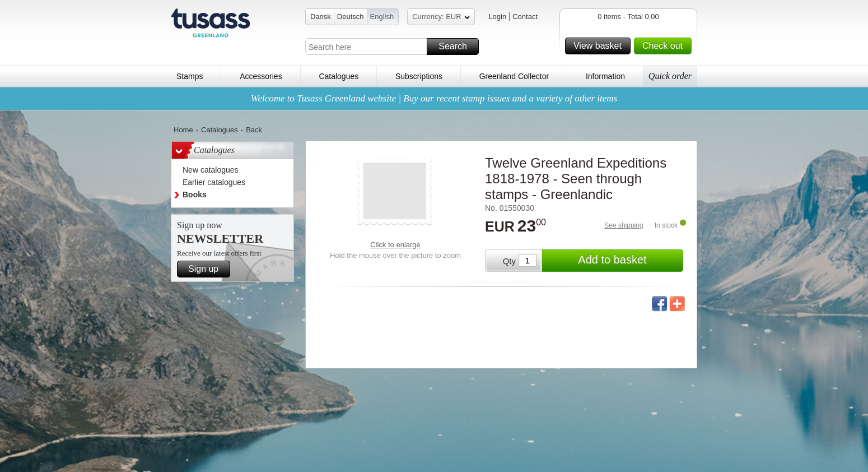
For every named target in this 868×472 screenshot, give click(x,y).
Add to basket (629, 261)
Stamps (190, 76)
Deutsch (351, 17)
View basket (600, 46)
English (382, 17)
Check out (665, 46)
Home (183, 130)
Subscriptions (419, 76)
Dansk (321, 17)
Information (605, 76)
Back (254, 130)
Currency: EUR (441, 18)
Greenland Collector (514, 76)
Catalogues (339, 76)
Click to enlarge (395, 245)
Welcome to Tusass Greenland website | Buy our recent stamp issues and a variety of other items (434, 98)
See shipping (624, 225)
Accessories (261, 76)
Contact (525, 17)
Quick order (670, 76)
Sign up (207, 269)
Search (457, 47)
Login (497, 17)
